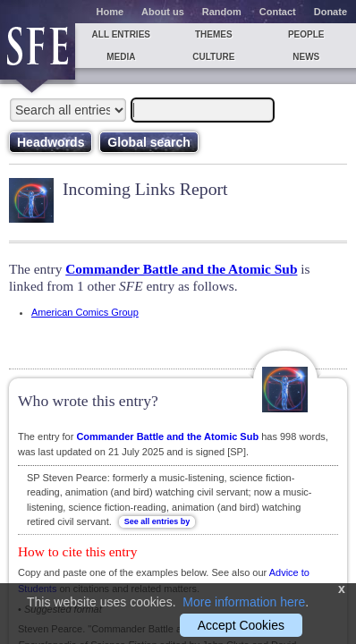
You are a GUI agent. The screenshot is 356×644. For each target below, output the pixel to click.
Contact (278, 12)
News (306, 57)
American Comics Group (85, 312)
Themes (214, 34)
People (306, 34)
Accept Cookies (241, 625)
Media (121, 57)
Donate (331, 12)
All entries (121, 34)
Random (222, 12)
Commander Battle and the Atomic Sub (181, 269)
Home (110, 12)
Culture (213, 57)
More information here (244, 602)
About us (163, 12)
